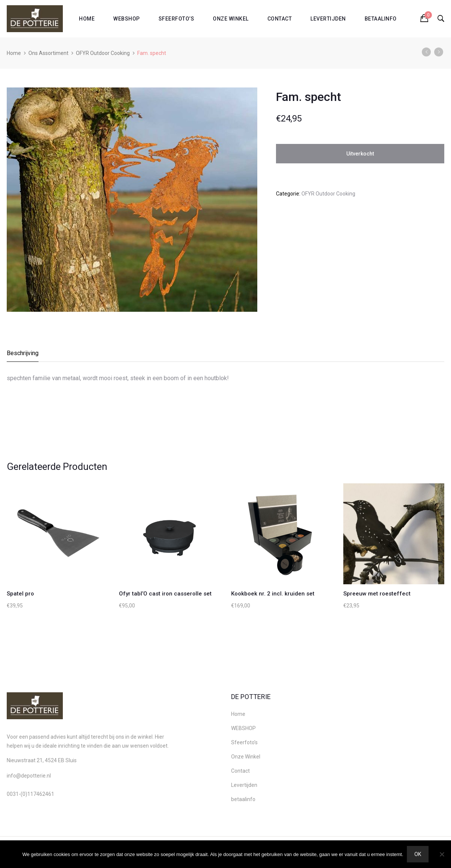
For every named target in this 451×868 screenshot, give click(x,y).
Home (87, 19)
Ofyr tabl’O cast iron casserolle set (165, 594)
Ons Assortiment (48, 53)
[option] (132, 200)
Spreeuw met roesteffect (377, 594)
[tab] (23, 355)
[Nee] (442, 854)
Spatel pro (20, 594)
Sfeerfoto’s (177, 19)
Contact (280, 19)
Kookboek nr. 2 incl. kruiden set (273, 594)
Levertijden (328, 19)
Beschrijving (23, 353)
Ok (418, 854)
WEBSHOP (127, 19)
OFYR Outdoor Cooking (103, 53)
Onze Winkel (231, 19)
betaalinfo (381, 19)
